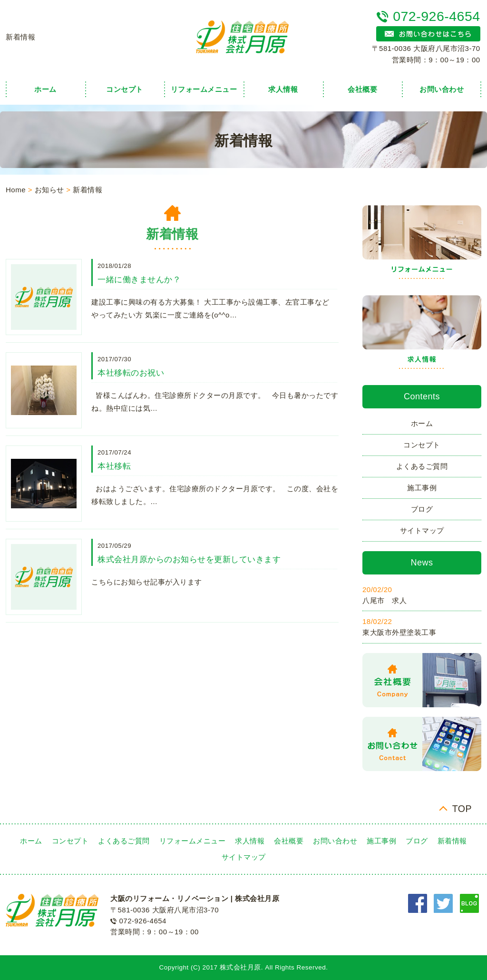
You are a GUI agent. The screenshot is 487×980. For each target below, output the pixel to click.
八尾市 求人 (385, 600)
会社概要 (362, 89)
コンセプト (125, 89)
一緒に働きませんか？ (139, 279)
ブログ (422, 509)
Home (16, 190)
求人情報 (283, 89)
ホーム (45, 89)
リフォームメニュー (204, 89)
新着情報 (88, 190)
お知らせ (49, 190)
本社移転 (114, 466)
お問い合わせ (442, 89)
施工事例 (422, 488)
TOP (462, 809)
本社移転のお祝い (131, 373)
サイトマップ (422, 530)
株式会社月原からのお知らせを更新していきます (189, 559)
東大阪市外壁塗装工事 (399, 632)
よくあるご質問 (422, 466)
